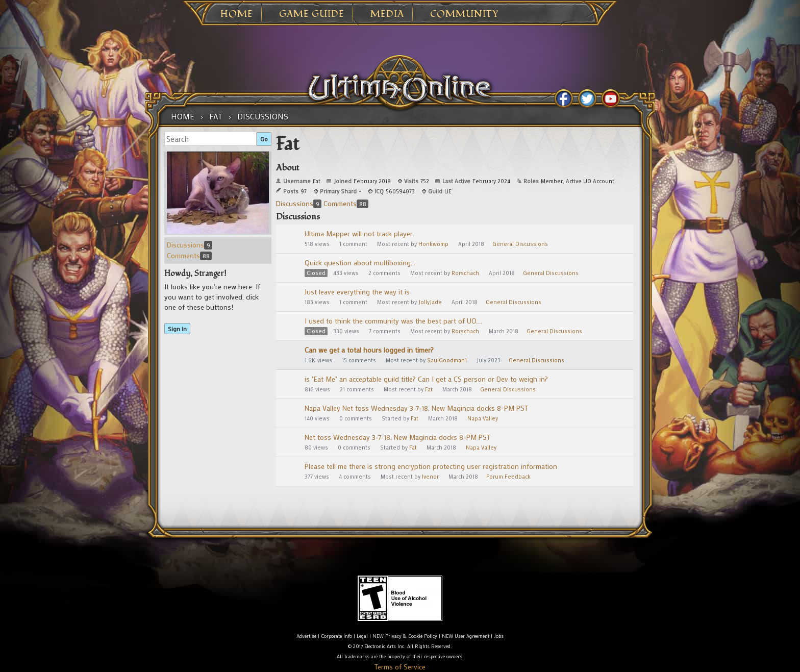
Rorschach (465, 273)
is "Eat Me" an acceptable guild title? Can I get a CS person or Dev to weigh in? (426, 379)
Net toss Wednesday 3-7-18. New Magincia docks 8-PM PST (397, 437)
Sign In (177, 329)
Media (387, 14)
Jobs (499, 636)
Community (464, 14)
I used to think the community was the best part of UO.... (393, 321)
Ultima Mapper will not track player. (359, 233)
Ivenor (430, 477)
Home (237, 14)
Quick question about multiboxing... (360, 263)
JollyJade (430, 302)
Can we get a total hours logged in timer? (369, 350)
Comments (189, 255)
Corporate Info (336, 636)
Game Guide (312, 14)
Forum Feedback (508, 477)
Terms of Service (400, 667)
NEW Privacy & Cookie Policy (405, 636)
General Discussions (520, 244)
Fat (429, 389)
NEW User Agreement (466, 636)
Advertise (306, 636)
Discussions (190, 245)
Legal (362, 636)
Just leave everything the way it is (357, 292)
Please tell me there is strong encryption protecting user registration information (431, 466)
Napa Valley (483, 418)
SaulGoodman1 (447, 360)
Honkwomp (433, 244)
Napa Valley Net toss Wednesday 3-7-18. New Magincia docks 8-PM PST (416, 408)
